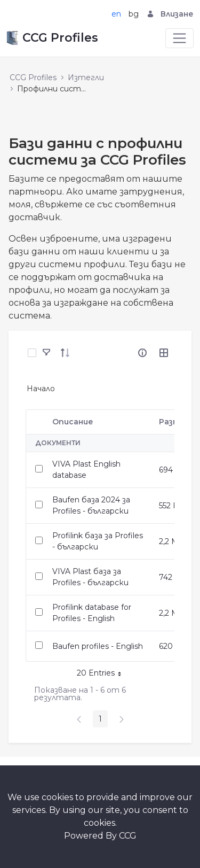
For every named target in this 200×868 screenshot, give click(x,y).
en (116, 14)
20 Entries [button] (103, 675)
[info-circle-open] (142, 353)
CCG (128, 836)
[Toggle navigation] (179, 38)
